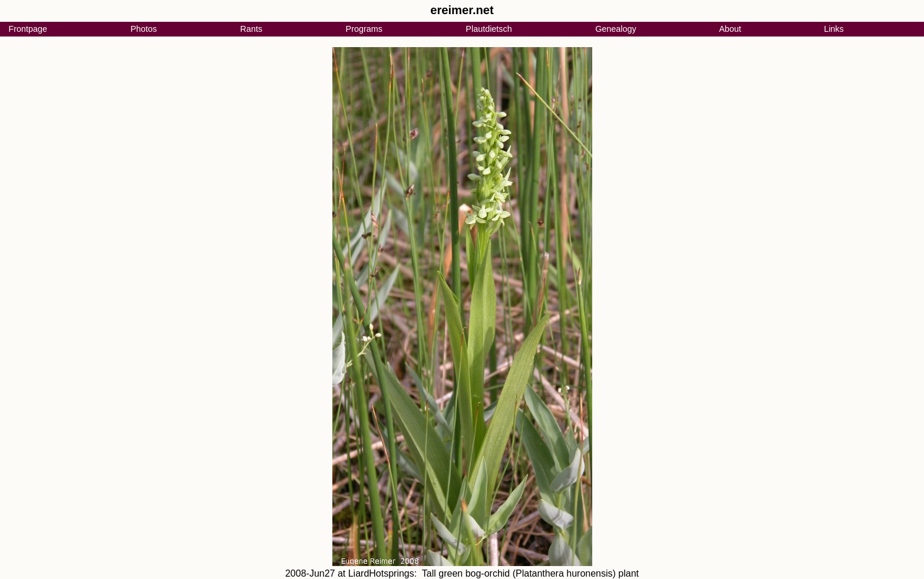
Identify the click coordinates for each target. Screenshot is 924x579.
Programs (364, 29)
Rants (252, 29)
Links (834, 29)
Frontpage (28, 29)
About (730, 29)
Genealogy (616, 29)
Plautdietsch (489, 29)
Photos (143, 29)
